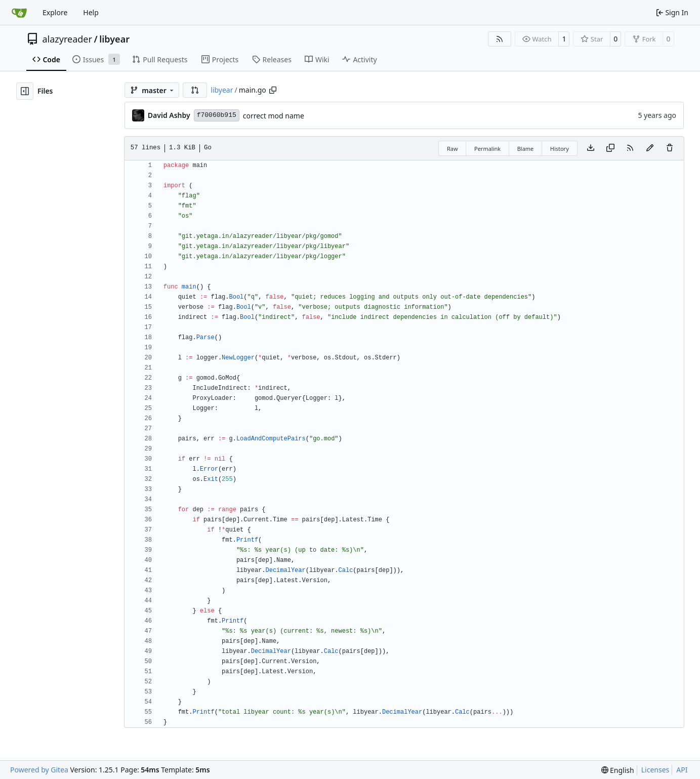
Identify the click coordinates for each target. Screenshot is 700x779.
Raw (452, 149)
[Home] (19, 13)
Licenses (655, 770)
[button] (195, 90)
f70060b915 (217, 115)
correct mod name (274, 116)
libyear (114, 39)
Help (91, 12)
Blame (526, 149)
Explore (55, 12)
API (682, 770)
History (560, 149)
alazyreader (67, 39)
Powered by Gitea (39, 770)
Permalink (487, 149)
